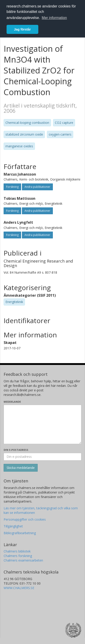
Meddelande (12, 402)
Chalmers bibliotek (17, 551)
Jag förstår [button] (22, 29)
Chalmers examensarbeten (23, 560)
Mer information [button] (54, 18)
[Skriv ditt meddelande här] (42, 424)
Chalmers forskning (18, 556)
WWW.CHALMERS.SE (19, 588)
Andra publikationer (37, 187)
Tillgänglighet (13, 526)
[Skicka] (21, 468)
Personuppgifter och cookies (25, 519)
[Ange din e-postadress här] (42, 457)
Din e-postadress (16, 450)
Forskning (12, 187)
